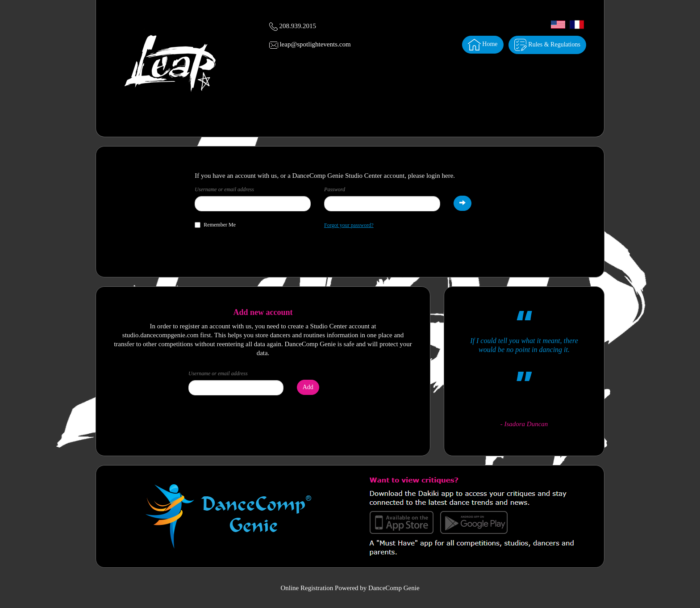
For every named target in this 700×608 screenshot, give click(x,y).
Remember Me (215, 225)
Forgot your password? (349, 225)
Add (308, 387)
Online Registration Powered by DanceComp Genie (350, 588)
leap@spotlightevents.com (315, 44)
